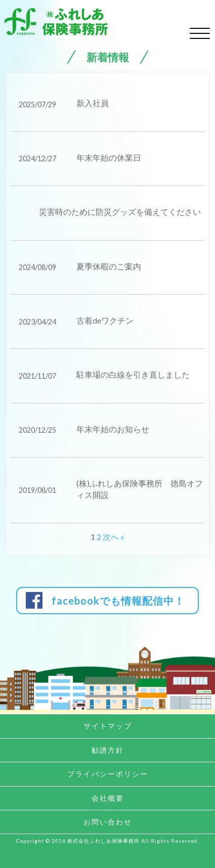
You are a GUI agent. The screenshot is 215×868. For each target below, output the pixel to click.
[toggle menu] (200, 32)
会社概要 (108, 798)
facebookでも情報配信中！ (118, 601)
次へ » (114, 537)
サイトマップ (108, 726)
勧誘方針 (108, 750)
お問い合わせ (108, 822)
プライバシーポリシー (108, 774)
